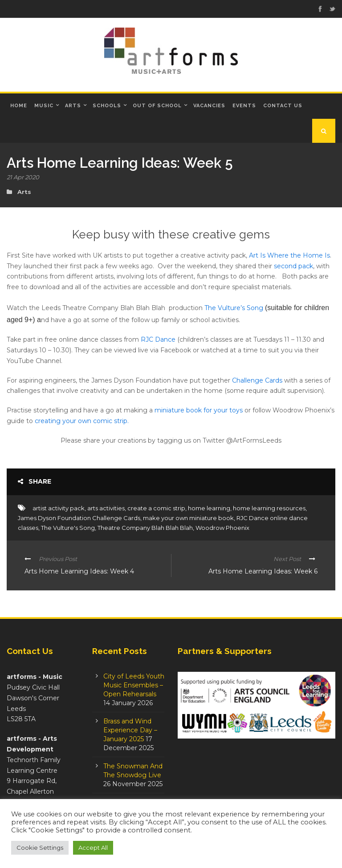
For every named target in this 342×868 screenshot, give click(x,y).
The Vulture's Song (68, 528)
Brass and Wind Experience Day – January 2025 (130, 730)
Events (244, 106)
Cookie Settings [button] (40, 848)
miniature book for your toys (199, 410)
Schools (107, 106)
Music (44, 106)
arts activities (106, 508)
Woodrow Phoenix (222, 528)
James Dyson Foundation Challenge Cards (79, 518)
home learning (209, 508)
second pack (293, 266)
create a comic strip (156, 508)
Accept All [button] (93, 848)
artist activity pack (59, 508)
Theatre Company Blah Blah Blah (145, 528)
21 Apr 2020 (23, 177)
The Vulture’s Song (234, 308)
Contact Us (283, 106)
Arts (73, 106)
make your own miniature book (188, 518)
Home (19, 106)
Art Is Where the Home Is (289, 255)
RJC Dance (158, 339)
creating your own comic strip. (82, 421)
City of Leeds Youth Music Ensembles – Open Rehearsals (134, 685)
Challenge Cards (257, 380)
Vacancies (209, 106)
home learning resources (269, 508)
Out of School (157, 106)
